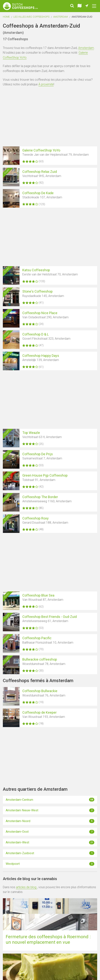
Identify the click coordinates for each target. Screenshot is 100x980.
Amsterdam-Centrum (50, 800)
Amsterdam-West (50, 842)
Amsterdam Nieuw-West (50, 810)
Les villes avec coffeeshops (31, 17)
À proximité (46, 84)
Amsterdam (61, 17)
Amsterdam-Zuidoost (50, 853)
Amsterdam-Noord (50, 821)
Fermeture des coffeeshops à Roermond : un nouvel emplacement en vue (48, 939)
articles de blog (27, 887)
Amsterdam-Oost (50, 832)
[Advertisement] (50, 117)
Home (6, 17)
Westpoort (50, 864)
